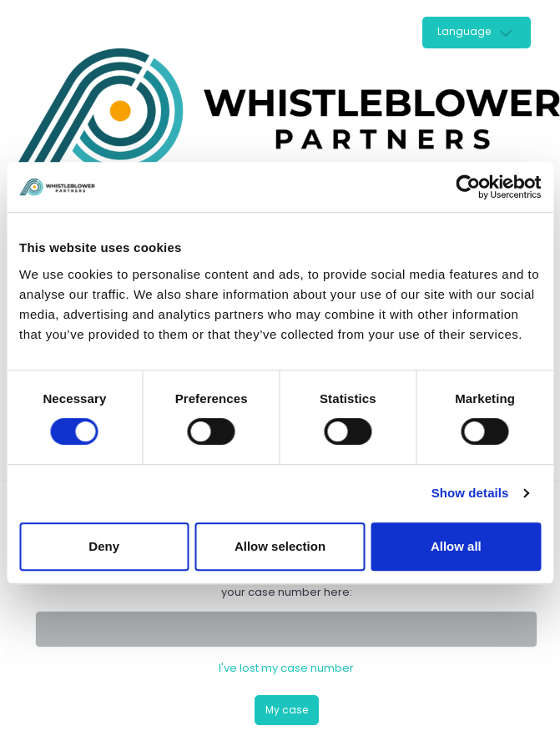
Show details (470, 493)
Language (464, 31)
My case (287, 710)
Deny (104, 546)
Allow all (456, 546)
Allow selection (280, 546)
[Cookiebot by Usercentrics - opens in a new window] (468, 187)
